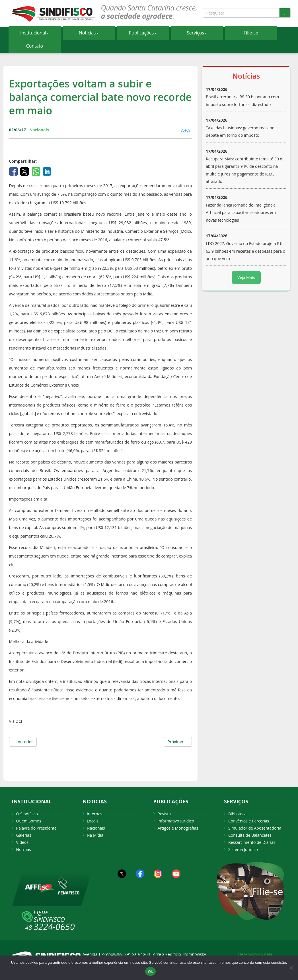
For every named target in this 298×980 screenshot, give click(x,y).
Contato (35, 46)
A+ (184, 130)
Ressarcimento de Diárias (252, 842)
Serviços (197, 33)
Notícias (89, 33)
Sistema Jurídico (243, 849)
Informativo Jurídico (176, 821)
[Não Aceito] (291, 968)
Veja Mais (246, 277)
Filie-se (251, 33)
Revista (164, 814)
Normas (24, 849)
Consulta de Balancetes (250, 835)
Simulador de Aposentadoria (255, 828)
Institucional (35, 33)
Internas (94, 814)
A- (189, 130)
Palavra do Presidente (36, 828)
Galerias (24, 835)
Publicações (143, 33)
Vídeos (22, 842)
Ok (150, 972)
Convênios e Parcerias (249, 821)
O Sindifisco (27, 814)
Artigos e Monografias (178, 828)
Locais (93, 821)
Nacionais (96, 828)
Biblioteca (237, 814)
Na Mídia (95, 835)
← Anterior (23, 742)
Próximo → (178, 742)
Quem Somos (29, 821)
